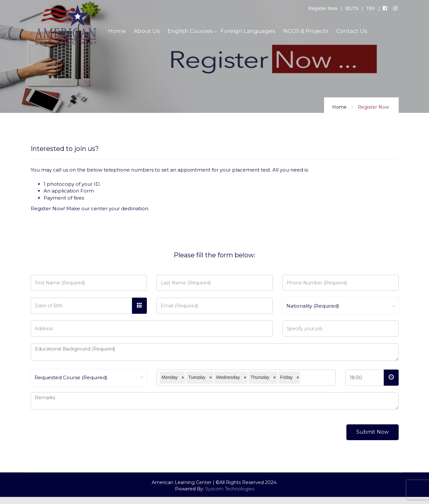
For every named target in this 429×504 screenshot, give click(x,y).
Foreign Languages (248, 31)
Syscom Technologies (230, 489)
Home (339, 107)
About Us (147, 31)
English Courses (190, 31)
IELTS (352, 8)
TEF (371, 8)
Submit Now (373, 432)
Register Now (323, 8)
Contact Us (352, 31)
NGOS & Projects (306, 31)
